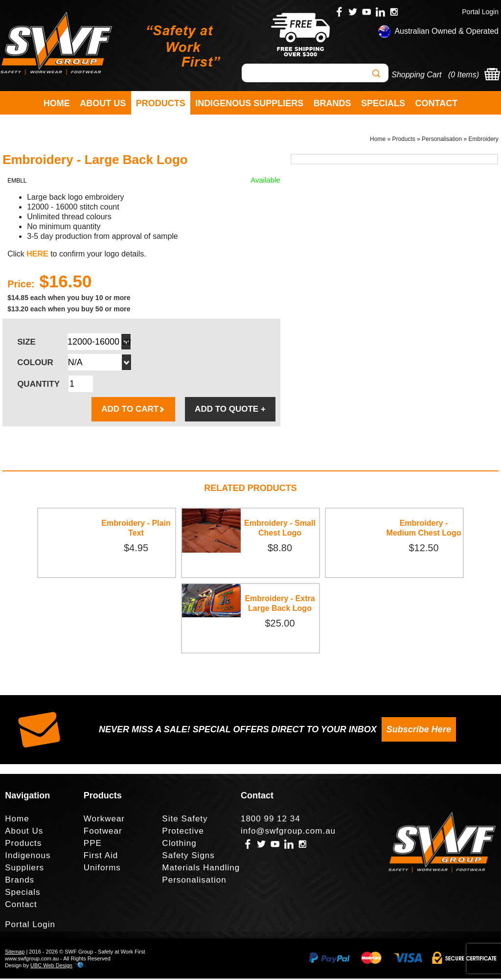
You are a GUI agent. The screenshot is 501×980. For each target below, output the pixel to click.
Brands (332, 103)
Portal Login (480, 12)
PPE (93, 845)
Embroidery (484, 140)
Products (161, 103)
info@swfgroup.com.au (288, 832)
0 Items (463, 75)
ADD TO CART (133, 410)
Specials (383, 103)
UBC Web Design (51, 967)
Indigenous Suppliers (249, 103)
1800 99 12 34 (271, 820)
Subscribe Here (419, 731)
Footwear (103, 832)
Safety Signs (188, 857)
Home (57, 103)
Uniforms (102, 869)
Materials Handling (201, 869)
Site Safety (185, 820)
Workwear (104, 820)
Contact (437, 103)
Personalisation (442, 140)
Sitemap (15, 953)
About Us (103, 103)
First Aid (101, 857)
